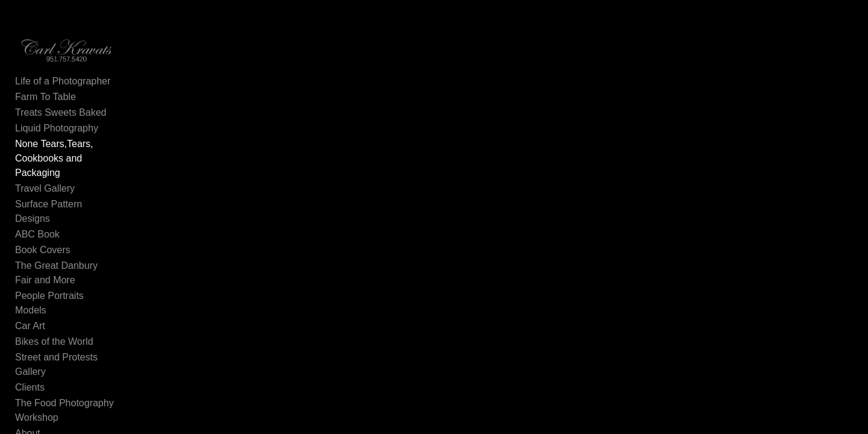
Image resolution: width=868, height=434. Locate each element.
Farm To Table (46, 108)
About (28, 358)
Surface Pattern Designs (67, 201)
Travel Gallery (45, 185)
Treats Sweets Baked (61, 124)
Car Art (30, 279)
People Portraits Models (66, 264)
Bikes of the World (54, 295)
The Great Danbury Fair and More (88, 248)
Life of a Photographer (63, 93)
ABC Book (37, 217)
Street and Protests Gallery (73, 311)
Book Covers (43, 232)
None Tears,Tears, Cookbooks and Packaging (89, 162)
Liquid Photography (57, 140)
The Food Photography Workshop (87, 342)
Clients (30, 326)
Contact (32, 373)
